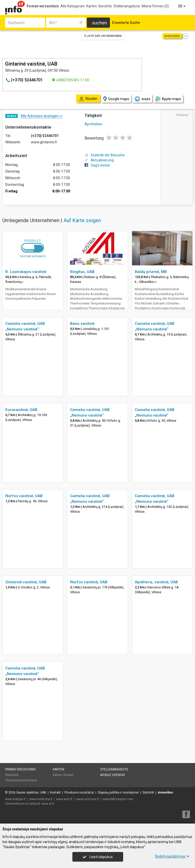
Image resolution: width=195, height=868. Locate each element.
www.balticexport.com (118, 799)
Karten (92, 6)
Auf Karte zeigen (82, 220)
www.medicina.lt (41, 799)
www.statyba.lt (15, 799)
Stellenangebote (127, 6)
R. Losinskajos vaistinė (26, 272)
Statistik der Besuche (105, 155)
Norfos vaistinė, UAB (24, 496)
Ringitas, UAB (82, 272)
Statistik (148, 793)
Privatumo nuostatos (79, 793)
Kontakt (55, 793)
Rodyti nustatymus (172, 856)
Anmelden (165, 793)
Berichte (105, 6)
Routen (69, 775)
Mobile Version (112, 775)
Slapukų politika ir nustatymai (118, 793)
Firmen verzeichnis (43, 6)
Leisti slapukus (98, 857)
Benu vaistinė (82, 324)
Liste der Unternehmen (103, 36)
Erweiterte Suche (126, 23)
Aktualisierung (99, 160)
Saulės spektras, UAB (31, 793)
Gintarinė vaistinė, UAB (26, 582)
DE (182, 6)
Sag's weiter (97, 165)
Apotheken (93, 124)
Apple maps (168, 99)
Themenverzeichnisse (21, 780)
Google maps (116, 99)
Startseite (12, 775)
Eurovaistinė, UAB (21, 410)
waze (142, 99)
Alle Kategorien (73, 6)
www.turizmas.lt (87, 799)
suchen (100, 23)
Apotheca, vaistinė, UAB (156, 582)
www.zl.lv (48, 804)
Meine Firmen (155, 6)
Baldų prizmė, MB (151, 272)
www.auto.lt (64, 799)
